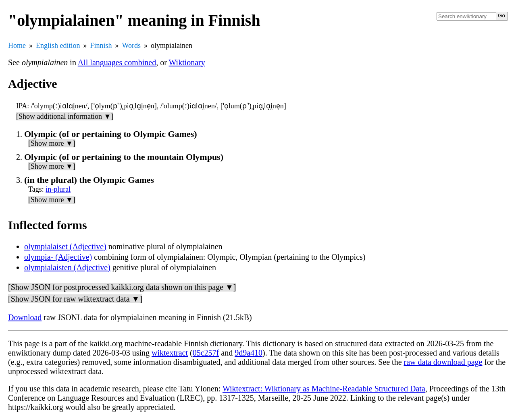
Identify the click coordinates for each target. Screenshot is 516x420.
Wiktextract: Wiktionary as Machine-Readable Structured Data (324, 389)
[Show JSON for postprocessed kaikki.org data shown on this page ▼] (122, 287)
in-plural (58, 189)
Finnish (101, 46)
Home (17, 46)
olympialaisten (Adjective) (67, 267)
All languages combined (117, 62)
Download (25, 317)
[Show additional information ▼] (65, 116)
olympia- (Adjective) (58, 257)
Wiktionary (187, 62)
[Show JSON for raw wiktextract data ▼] (75, 299)
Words (132, 46)
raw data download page (443, 362)
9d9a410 (249, 353)
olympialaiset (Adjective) (65, 246)
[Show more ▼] (52, 143)
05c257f (206, 353)
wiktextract (170, 353)
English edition (58, 46)
